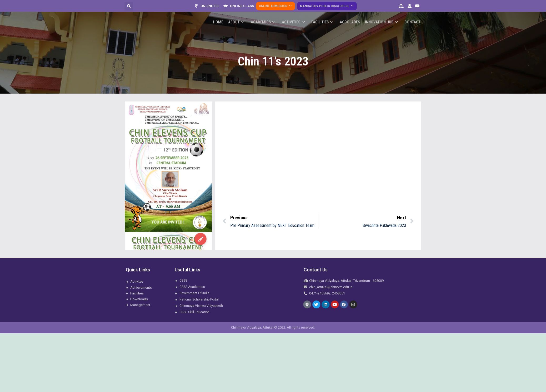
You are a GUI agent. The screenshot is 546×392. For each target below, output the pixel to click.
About (241, 11)
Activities (297, 11)
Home (224, 11)
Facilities (325, 11)
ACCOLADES (352, 11)
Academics (267, 11)
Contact (413, 11)
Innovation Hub (382, 11)
